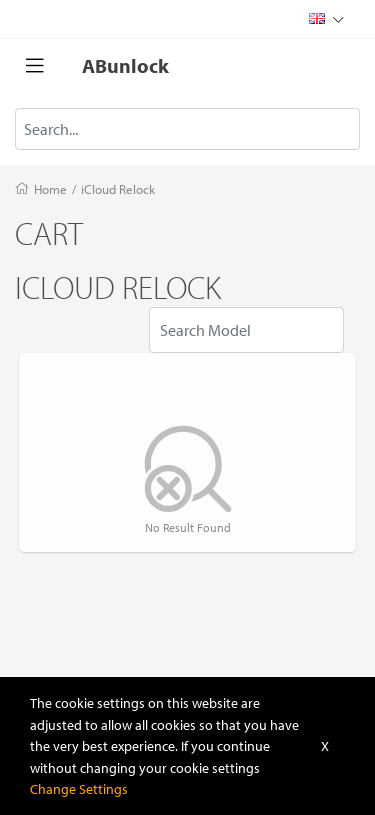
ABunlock (125, 65)
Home (50, 189)
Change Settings (79, 788)
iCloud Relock (118, 189)
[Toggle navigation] (35, 66)
